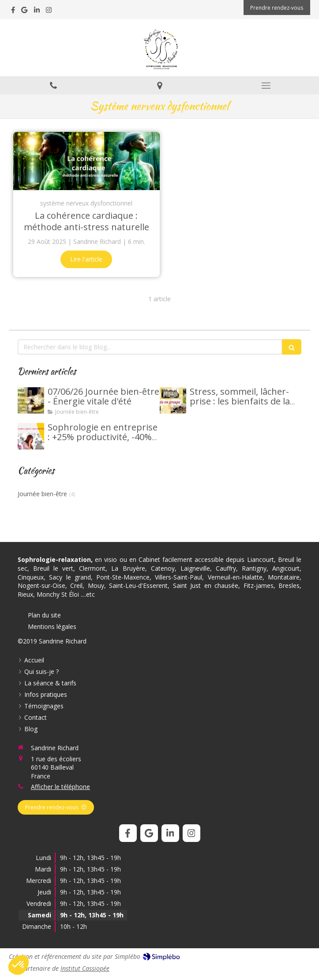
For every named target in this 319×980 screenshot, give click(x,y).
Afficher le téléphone (60, 787)
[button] (19, 965)
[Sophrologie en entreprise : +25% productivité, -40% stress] (31, 436)
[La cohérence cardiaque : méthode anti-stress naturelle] (86, 161)
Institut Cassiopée (85, 968)
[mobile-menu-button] (266, 86)
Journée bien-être (42, 494)
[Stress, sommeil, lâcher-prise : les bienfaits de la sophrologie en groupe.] (173, 400)
